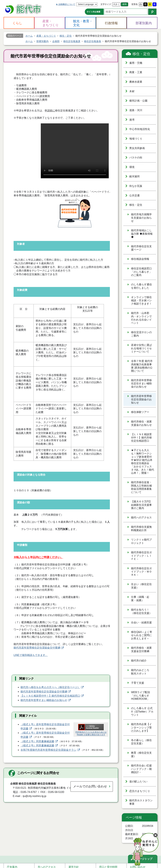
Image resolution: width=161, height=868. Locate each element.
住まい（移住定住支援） (141, 586)
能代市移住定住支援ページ (141, 248)
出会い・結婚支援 (141, 622)
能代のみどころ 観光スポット (141, 672)
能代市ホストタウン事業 (141, 802)
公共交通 (134, 195)
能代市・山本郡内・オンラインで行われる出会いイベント (141, 318)
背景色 (135, 4)
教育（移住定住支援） (141, 754)
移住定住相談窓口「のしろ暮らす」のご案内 (141, 272)
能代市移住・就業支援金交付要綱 (141, 650)
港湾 (132, 120)
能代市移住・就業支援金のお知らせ (141, 423)
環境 (132, 167)
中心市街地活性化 (140, 129)
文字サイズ (106, 4)
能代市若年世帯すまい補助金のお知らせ (44, 700)
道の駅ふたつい (138, 782)
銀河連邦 (134, 176)
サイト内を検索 (94, 12)
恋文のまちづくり (140, 791)
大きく (116, 4)
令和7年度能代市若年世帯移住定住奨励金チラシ (48, 750)
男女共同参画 (137, 148)
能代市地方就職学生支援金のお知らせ (141, 218)
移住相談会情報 (140, 259)
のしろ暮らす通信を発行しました (141, 286)
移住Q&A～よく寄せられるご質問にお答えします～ (142, 635)
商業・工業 (136, 72)
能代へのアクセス (141, 517)
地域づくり (136, 139)
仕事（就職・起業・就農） (140, 599)
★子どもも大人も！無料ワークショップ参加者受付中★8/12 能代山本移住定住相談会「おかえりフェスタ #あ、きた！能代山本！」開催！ (142, 462)
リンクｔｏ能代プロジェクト (141, 541)
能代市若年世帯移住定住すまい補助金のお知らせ (141, 384)
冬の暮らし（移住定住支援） (141, 742)
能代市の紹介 (139, 661)
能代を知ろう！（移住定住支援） (141, 611)
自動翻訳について (67, 4)
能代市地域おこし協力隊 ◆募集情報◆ (142, 234)
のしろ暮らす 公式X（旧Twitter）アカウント (142, 712)
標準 (125, 4)
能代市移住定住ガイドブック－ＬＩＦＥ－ (141, 556)
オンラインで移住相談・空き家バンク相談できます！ (141, 301)
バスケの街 (136, 158)
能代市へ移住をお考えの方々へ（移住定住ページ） (50, 687)
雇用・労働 (136, 63)
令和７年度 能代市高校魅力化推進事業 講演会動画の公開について (142, 366)
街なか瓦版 (136, 186)
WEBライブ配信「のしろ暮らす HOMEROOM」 (140, 696)
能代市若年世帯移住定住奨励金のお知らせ (141, 399)
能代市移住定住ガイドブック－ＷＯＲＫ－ (141, 572)
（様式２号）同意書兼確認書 (37, 741)
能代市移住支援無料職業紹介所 (141, 529)
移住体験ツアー (140, 412)
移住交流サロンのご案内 (141, 334)
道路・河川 (136, 110)
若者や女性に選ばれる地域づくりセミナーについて (141, 348)
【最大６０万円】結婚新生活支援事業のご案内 (141, 505)
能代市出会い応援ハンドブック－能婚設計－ (141, 769)
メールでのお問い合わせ (90, 786)
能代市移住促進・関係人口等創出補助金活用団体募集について (141, 487)
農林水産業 (136, 82)
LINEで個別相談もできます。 (31, 655)
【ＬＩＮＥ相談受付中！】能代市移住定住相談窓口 (50, 696)
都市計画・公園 (138, 101)
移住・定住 (141, 54)
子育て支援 (138, 683)
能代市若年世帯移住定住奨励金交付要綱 (37, 648)
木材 (132, 91)
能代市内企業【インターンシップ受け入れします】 (141, 728)
